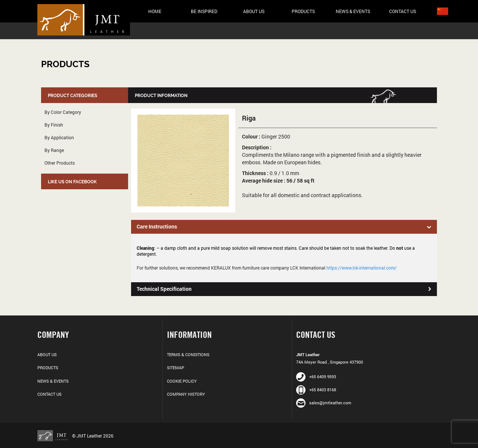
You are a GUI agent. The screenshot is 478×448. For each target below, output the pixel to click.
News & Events (353, 11)
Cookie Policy (182, 381)
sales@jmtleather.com (324, 403)
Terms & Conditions (188, 354)
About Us (254, 11)
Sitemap (176, 368)
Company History (186, 394)
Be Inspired (204, 11)
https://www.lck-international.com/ (361, 268)
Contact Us (403, 11)
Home (155, 11)
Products (303, 11)
